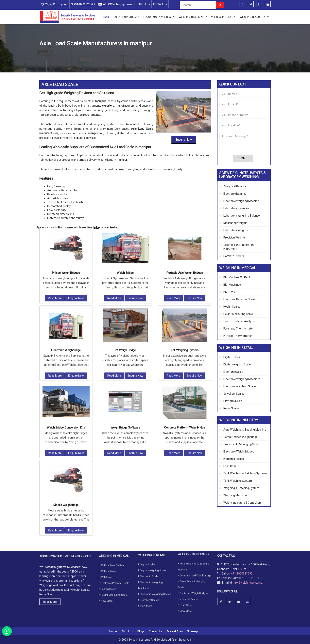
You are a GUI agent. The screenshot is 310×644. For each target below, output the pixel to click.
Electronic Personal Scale (239, 299)
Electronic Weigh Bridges (239, 452)
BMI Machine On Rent (237, 277)
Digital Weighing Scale (237, 364)
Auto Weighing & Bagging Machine (245, 430)
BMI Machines (232, 285)
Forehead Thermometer (239, 329)
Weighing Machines (235, 495)
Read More (55, 206)
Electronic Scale (233, 372)
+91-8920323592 (84, 4)
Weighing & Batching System (241, 488)
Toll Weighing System (185, 258)
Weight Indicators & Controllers (242, 503)
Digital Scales (232, 357)
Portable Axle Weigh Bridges (185, 181)
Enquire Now (184, 115)
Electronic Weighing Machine (241, 201)
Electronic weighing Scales (240, 386)
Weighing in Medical (193, 17)
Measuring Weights (235, 223)
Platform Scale (233, 401)
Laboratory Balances (236, 208)
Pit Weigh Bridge (125, 258)
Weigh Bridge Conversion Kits (66, 336)
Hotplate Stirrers (234, 256)
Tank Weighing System (238, 481)
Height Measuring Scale (238, 314)
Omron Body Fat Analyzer (239, 321)
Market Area (175, 631)
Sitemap (193, 631)
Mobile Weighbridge (66, 413)
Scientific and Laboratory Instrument (239, 247)
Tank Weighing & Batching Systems (245, 473)
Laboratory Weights (236, 230)
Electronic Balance (235, 194)
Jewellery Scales (234, 394)
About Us (144, 4)
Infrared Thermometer (238, 336)
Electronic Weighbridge (66, 258)
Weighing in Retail (223, 17)
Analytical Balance (235, 186)
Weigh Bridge (125, 181)
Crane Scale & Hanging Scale (241, 444)
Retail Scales (231, 408)
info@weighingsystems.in (119, 4)
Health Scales (232, 307)
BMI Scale (230, 292)
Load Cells (230, 466)
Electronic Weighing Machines (242, 379)
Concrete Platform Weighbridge (185, 336)
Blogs (141, 631)
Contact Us (160, 4)
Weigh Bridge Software (125, 336)
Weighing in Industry (255, 17)
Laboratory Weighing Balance (242, 216)
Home (107, 17)
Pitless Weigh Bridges (66, 181)
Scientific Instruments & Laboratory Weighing (145, 17)
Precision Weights (234, 238)
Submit (243, 158)
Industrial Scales (234, 459)
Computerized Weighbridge (96, 53)
